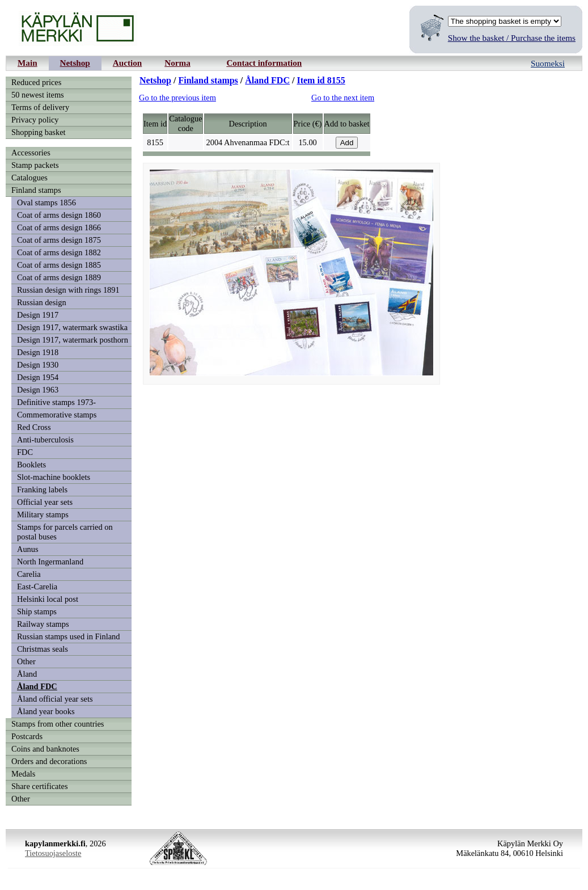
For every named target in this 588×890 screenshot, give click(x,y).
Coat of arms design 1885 (59, 265)
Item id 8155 (321, 80)
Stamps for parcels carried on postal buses (65, 532)
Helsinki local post (48, 599)
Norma (177, 63)
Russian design (42, 302)
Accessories (31, 153)
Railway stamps (43, 624)
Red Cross (34, 427)
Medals (23, 774)
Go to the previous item (177, 98)
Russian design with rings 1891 (68, 290)
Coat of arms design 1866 (59, 227)
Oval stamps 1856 (46, 203)
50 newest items (38, 95)
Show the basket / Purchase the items (512, 38)
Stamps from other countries (58, 724)
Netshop (75, 63)
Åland (27, 674)
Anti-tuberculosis (45, 440)
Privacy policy (35, 120)
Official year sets (45, 502)
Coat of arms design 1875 (59, 240)
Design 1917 (38, 315)
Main (28, 63)
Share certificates (39, 786)
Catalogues (29, 178)
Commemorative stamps (57, 415)
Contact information (264, 63)
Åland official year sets (55, 699)
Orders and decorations (49, 761)
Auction (127, 63)
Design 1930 (38, 365)
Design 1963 (38, 390)
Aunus (28, 549)
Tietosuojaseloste (53, 853)
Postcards (27, 736)
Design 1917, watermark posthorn (73, 340)
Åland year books (46, 711)
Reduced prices (36, 82)
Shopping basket (39, 132)
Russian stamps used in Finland (69, 636)
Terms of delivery (40, 107)
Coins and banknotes (45, 749)
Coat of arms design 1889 (59, 277)
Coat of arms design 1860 (59, 215)
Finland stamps (36, 190)
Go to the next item (343, 98)
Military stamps (43, 514)
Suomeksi (548, 63)
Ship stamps (37, 611)
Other (26, 661)
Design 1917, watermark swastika (72, 327)
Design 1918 (38, 352)
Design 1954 (38, 377)
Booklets (31, 465)
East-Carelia (37, 587)
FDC (25, 452)
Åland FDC (37, 686)
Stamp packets (35, 165)
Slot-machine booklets (54, 477)
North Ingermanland (50, 562)
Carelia (29, 574)
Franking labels (42, 490)
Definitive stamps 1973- (56, 402)
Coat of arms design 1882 (59, 252)
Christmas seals (43, 649)
